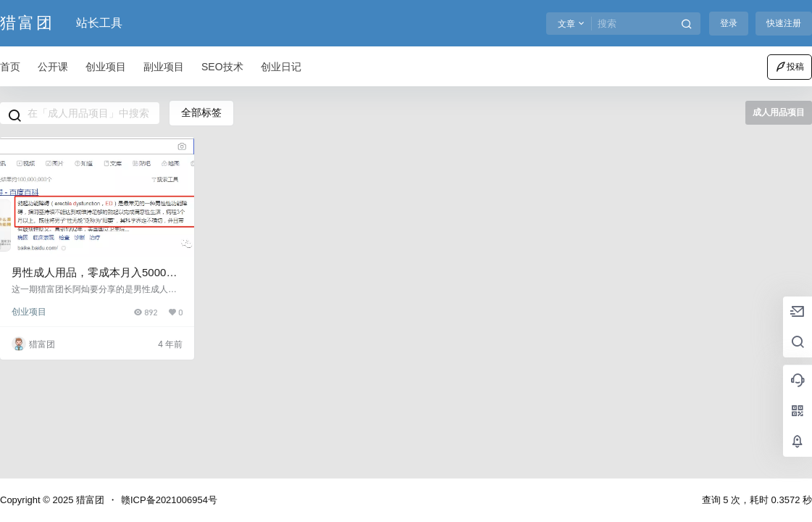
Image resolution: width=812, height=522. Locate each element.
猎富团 (89, 500)
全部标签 (201, 112)
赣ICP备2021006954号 (169, 500)
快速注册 (784, 23)
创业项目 (29, 312)
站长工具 (99, 23)
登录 (729, 23)
